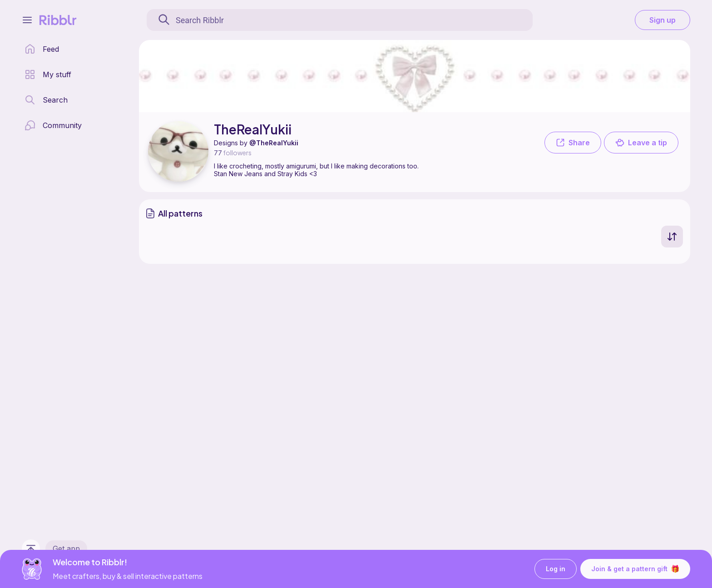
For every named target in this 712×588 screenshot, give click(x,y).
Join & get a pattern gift (635, 569)
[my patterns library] (48, 74)
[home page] (42, 49)
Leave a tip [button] (641, 143)
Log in (556, 569)
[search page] (46, 100)
